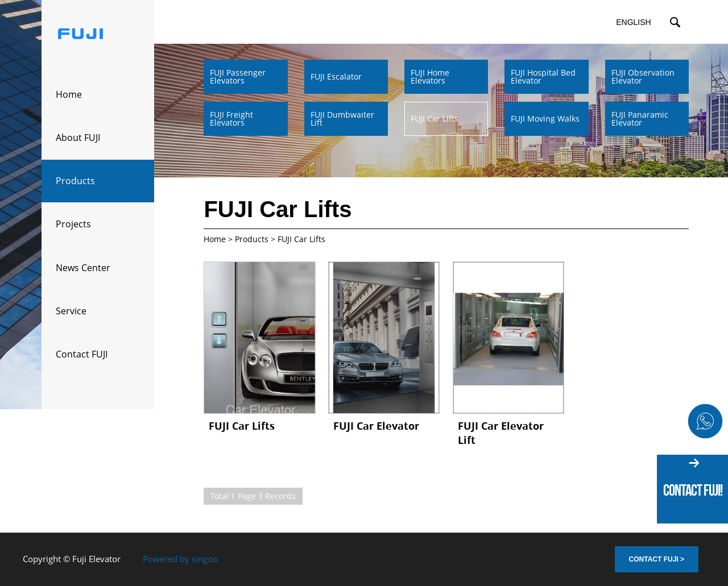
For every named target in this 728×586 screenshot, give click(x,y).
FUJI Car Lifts (242, 426)
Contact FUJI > (657, 559)
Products (75, 181)
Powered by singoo (180, 559)
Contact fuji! (693, 490)
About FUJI (78, 138)
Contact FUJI (82, 354)
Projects (73, 224)
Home (69, 94)
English (633, 22)
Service (71, 311)
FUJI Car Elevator (376, 426)
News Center (83, 268)
